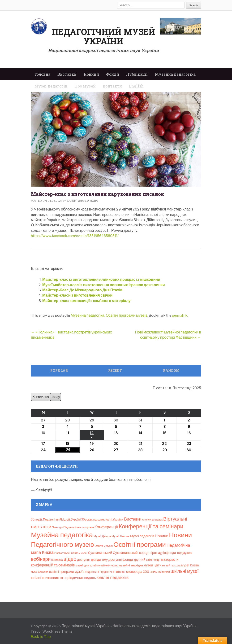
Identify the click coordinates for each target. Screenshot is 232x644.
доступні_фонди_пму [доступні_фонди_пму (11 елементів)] (92, 560)
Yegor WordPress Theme (52, 631)
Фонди (113, 74)
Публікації (137, 74)
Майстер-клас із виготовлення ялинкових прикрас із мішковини (101, 279)
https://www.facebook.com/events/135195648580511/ (75, 236)
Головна (42, 74)
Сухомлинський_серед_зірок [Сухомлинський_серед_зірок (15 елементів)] (135, 553)
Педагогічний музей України (103, 36)
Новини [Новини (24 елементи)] (161, 536)
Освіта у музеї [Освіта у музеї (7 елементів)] (104, 546)
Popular (59, 370)
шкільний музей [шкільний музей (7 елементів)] (160, 572)
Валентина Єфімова (82, 201)
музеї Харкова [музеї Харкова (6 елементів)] (40, 572)
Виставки (67, 74)
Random (171, 370)
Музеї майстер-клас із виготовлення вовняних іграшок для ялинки (104, 285)
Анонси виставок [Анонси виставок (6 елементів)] (152, 520)
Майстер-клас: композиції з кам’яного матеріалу (86, 301)
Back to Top (41, 637)
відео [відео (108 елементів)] (70, 559)
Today (55, 397)
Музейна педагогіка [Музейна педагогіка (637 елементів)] (62, 535)
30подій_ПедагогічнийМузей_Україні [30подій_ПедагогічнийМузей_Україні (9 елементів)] (56, 519)
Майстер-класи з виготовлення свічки (77, 295)
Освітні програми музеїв (127, 315)
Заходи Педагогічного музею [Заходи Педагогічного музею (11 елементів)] (73, 527)
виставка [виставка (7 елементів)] (57, 560)
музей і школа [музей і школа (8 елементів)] (171, 565)
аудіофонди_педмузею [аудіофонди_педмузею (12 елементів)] (175, 553)
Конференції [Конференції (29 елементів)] (106, 527)
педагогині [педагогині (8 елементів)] (92, 572)
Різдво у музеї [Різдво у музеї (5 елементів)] (62, 553)
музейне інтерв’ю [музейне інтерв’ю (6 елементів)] (108, 565)
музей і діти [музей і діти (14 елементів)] (153, 565)
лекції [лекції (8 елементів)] (156, 560)
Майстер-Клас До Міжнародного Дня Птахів (82, 290)
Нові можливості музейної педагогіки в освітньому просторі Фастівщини (168, 335)
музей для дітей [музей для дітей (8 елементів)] (86, 565)
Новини (91, 74)
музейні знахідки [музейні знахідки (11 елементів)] (131, 565)
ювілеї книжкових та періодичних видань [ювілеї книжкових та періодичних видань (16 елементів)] (63, 578)
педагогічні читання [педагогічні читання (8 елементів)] (112, 572)
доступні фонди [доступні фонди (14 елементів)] (121, 560)
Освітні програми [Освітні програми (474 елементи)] (140, 544)
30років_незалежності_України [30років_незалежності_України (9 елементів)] (102, 519)
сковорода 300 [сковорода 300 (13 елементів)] (138, 572)
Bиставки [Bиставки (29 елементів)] (133, 519)
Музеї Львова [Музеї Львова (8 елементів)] (120, 536)
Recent (115, 370)
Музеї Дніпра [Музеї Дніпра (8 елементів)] (102, 536)
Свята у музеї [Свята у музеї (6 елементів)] (79, 553)
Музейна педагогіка (175, 74)
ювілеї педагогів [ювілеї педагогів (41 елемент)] (113, 577)
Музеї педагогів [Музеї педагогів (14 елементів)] (142, 536)
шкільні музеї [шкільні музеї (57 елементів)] (185, 571)
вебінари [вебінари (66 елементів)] (41, 559)
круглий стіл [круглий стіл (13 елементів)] (143, 560)
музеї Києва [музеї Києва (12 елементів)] (190, 565)
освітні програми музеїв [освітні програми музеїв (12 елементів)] (67, 572)
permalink (180, 315)
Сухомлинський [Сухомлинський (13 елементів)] (100, 553)
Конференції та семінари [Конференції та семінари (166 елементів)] (151, 526)
